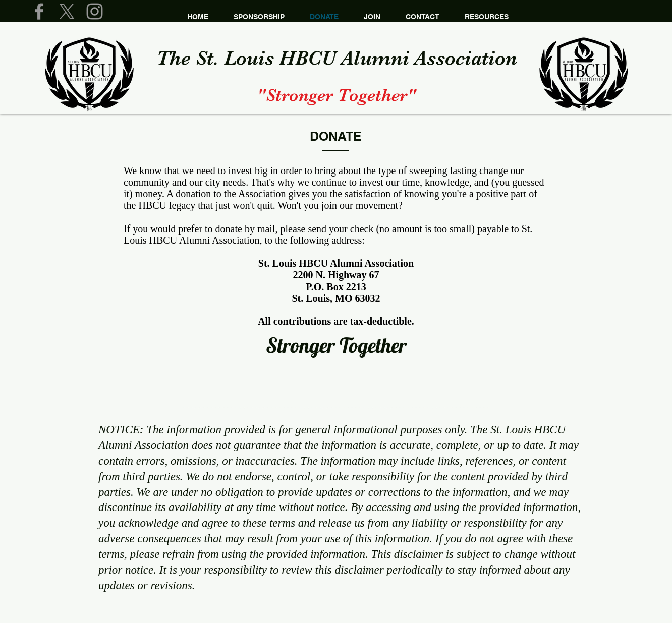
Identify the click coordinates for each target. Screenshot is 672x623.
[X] (67, 11)
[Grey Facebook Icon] (39, 11)
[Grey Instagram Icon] (95, 11)
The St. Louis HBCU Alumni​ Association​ (337, 58)
